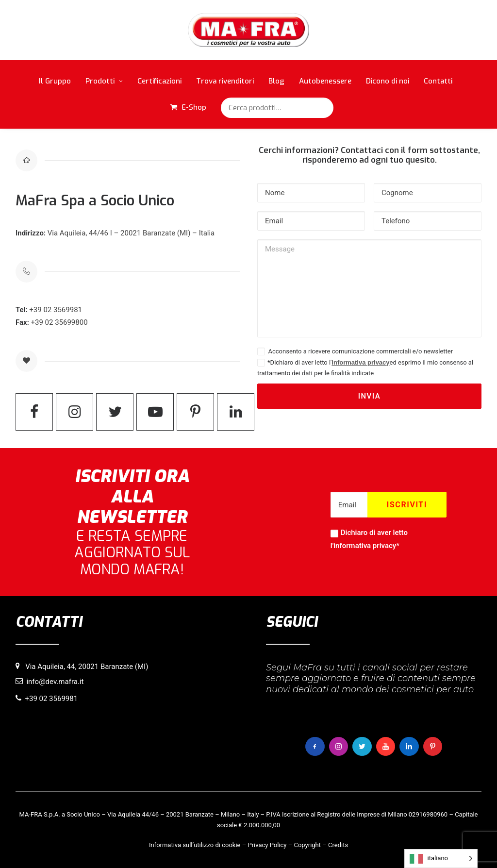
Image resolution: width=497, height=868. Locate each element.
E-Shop (194, 107)
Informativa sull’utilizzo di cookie (195, 845)
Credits (338, 845)
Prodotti (104, 81)
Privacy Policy (267, 845)
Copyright (307, 845)
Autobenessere (325, 81)
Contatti (438, 81)
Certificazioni (159, 81)
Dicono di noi (388, 81)
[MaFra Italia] (249, 30)
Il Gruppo (55, 81)
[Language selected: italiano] (441, 859)
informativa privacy (360, 362)
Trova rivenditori (225, 81)
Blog (276, 81)
